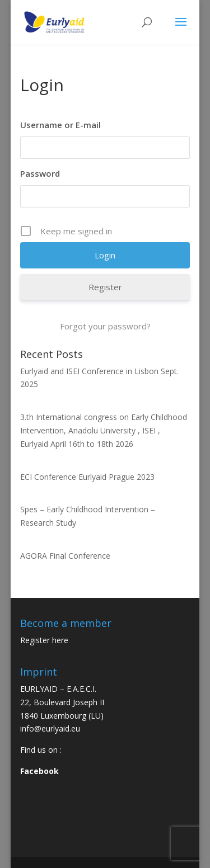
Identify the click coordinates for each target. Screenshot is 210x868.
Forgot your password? (105, 326)
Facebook (39, 771)
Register (105, 287)
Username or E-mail (60, 125)
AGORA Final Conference (65, 556)
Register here (44, 640)
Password (40, 173)
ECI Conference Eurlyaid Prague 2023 (87, 477)
